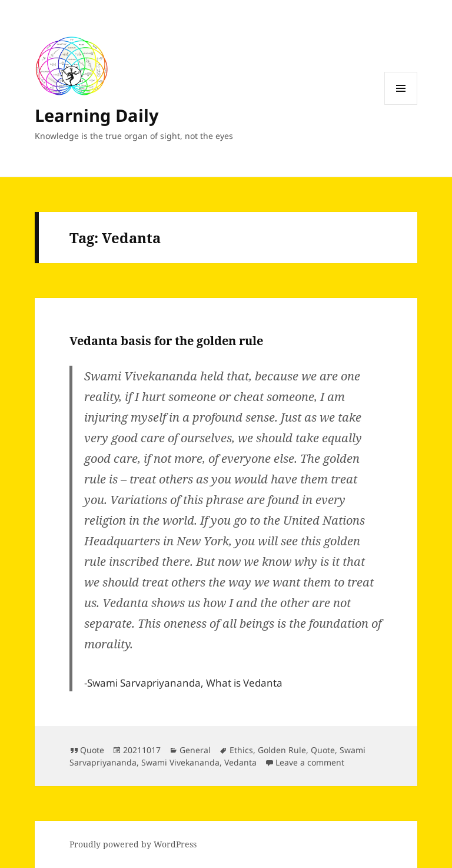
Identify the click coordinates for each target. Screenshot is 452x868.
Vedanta (240, 762)
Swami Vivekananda (180, 762)
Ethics (241, 750)
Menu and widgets (401, 105)
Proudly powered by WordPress (133, 844)
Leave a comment (310, 762)
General (195, 750)
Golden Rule (282, 750)
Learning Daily (97, 115)
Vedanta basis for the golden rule (166, 341)
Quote (92, 750)
